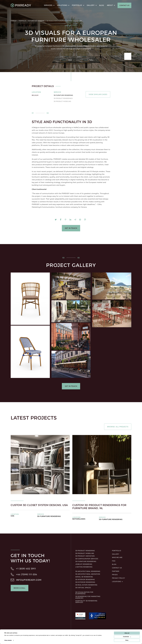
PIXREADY (14, 21)
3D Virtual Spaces (83, 588)
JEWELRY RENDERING (84, 564)
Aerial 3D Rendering (84, 577)
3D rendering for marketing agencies (88, 597)
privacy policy (118, 578)
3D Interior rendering (85, 580)
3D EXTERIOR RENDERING (85, 582)
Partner (116, 571)
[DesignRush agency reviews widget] (97, 616)
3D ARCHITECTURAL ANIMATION (88, 574)
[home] (21, 5)
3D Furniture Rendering (36, 21)
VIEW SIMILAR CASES (98, 94)
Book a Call (20, 588)
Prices (115, 575)
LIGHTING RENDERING (84, 567)
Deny (127, 640)
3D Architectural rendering (88, 571)
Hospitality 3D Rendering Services (86, 602)
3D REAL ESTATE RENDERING (86, 585)
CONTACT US (124, 5)
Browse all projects (118, 427)
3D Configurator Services (87, 559)
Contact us (117, 568)
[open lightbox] (30, 299)
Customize (127, 637)
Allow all (127, 633)
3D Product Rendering (85, 551)
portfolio (77, 5)
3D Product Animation (85, 556)
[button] (49, 5)
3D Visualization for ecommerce (84, 593)
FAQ (114, 561)
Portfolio (22, 21)
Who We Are (117, 557)
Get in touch (71, 228)
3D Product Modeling (85, 553)
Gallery (91, 5)
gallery (116, 554)
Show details (8, 640)
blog (102, 5)
